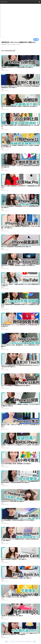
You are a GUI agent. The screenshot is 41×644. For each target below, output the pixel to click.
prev (7, 642)
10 (28, 642)
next (34, 642)
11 (31, 642)
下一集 (36, 39)
